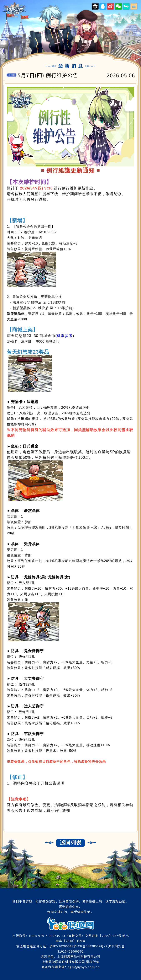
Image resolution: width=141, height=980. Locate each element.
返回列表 (70, 843)
